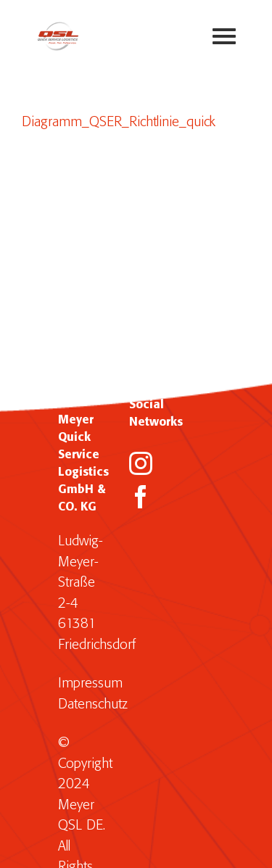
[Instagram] (141, 463)
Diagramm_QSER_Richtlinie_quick (119, 122)
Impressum (90, 683)
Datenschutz (93, 704)
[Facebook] (141, 497)
